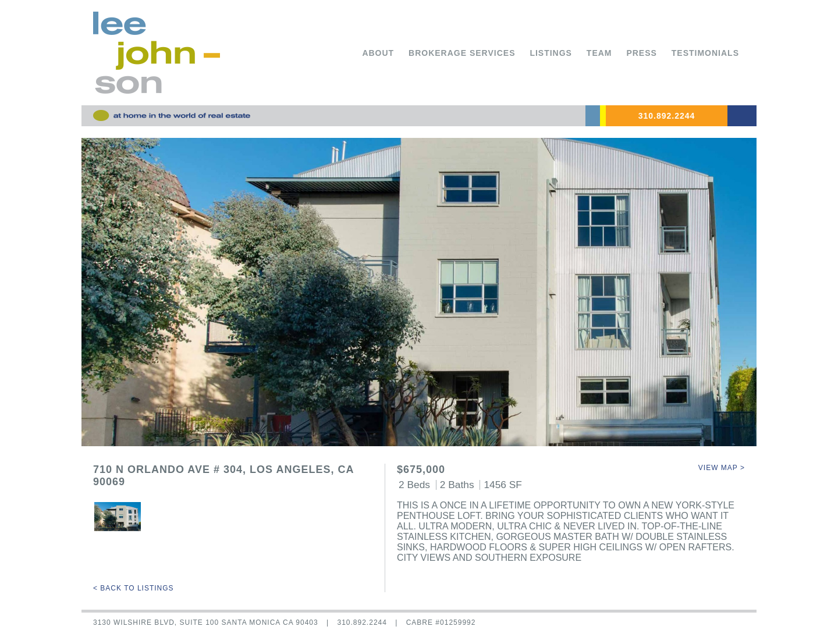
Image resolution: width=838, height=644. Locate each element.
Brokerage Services (462, 53)
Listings (551, 53)
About (378, 53)
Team (599, 53)
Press (641, 53)
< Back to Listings (134, 588)
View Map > (722, 468)
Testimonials (705, 53)
